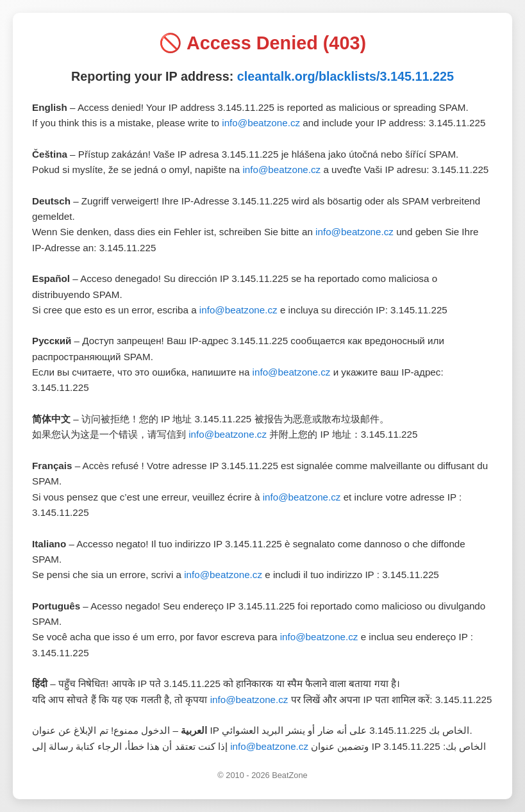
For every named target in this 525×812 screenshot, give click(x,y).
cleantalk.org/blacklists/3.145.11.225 (346, 76)
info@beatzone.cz (261, 123)
